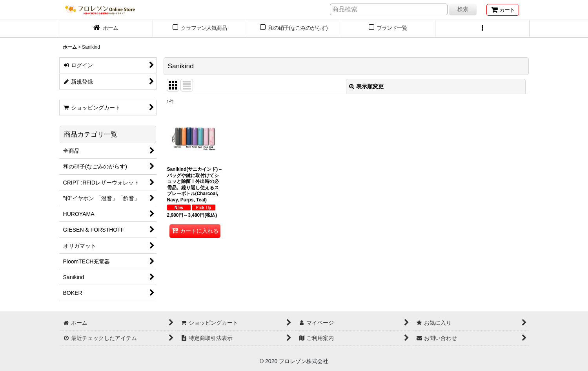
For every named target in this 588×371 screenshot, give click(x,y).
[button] (482, 29)
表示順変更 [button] (366, 86)
